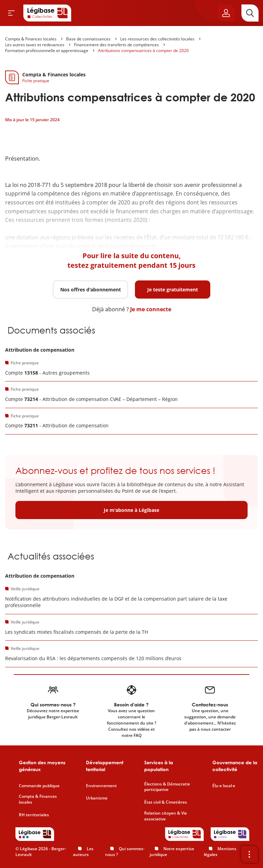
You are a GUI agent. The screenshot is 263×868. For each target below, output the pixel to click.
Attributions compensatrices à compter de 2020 (143, 51)
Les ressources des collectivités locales (157, 39)
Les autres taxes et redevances (35, 45)
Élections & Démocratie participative (167, 787)
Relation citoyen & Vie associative (166, 816)
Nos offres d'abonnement (91, 290)
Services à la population (159, 766)
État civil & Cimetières (166, 802)
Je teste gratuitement (173, 290)
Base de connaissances (88, 39)
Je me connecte (151, 309)
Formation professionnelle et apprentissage (47, 51)
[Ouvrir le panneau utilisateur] (226, 13)
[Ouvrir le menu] (11, 13)
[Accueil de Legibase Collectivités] (47, 13)
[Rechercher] (250, 13)
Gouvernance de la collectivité (235, 766)
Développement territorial (105, 766)
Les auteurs (83, 852)
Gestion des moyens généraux (42, 766)
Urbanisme (97, 798)
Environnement (101, 786)
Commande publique (39, 786)
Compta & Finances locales (31, 39)
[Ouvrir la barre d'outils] (249, 854)
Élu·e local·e (224, 786)
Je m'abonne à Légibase (131, 510)
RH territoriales (34, 815)
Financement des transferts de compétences (116, 45)
